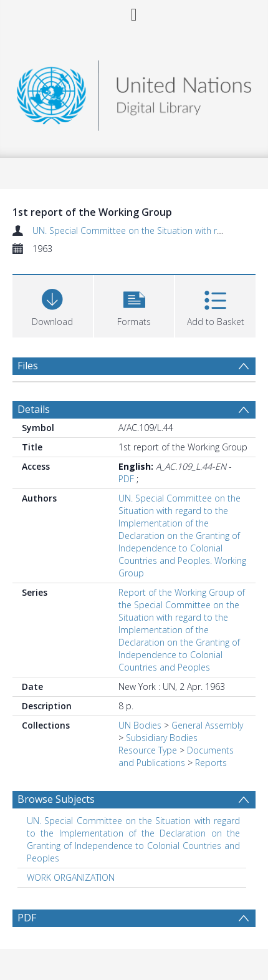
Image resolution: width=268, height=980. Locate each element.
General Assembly (207, 725)
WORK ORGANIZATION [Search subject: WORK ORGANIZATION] (71, 877)
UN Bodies (140, 725)
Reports (211, 763)
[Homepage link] (134, 92)
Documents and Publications (176, 756)
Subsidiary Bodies (162, 738)
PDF (126, 479)
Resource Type (148, 750)
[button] (134, 305)
